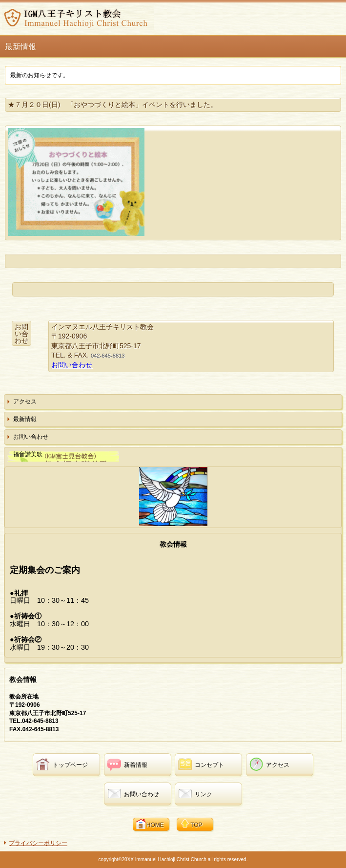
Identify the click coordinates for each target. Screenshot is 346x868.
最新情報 (25, 419)
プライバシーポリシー (38, 843)
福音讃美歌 (28, 454)
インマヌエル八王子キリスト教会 (78, 18)
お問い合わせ (72, 365)
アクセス (25, 402)
